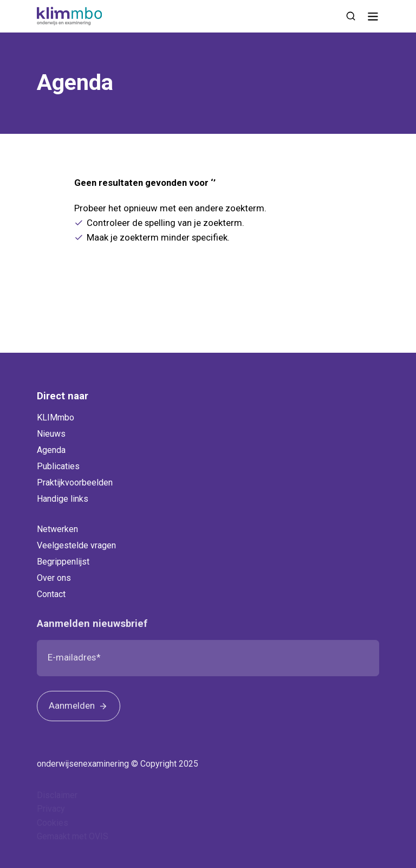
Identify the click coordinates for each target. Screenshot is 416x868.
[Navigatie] (373, 16)
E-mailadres (72, 661)
